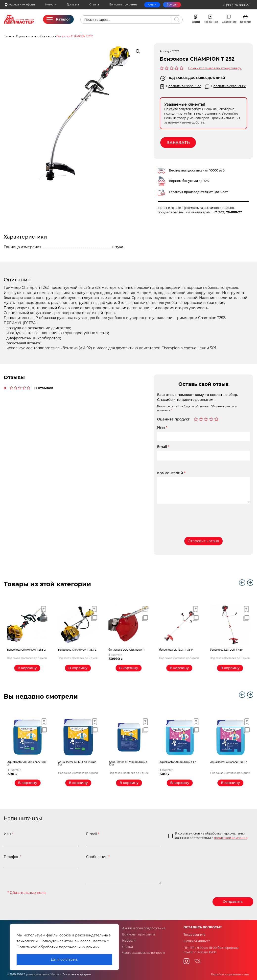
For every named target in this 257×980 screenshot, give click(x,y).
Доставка (73, 5)
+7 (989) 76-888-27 (227, 212)
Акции (152, 5)
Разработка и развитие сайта (230, 974)
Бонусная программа (123, 5)
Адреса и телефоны (20, 5)
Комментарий (171, 473)
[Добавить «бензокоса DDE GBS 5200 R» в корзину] (129, 668)
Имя (162, 427)
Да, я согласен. (64, 959)
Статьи (128, 947)
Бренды (172, 5)
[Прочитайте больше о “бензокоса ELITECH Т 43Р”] (230, 668)
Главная (9, 36)
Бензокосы (47, 36)
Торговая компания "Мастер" (42, 974)
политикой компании (231, 838)
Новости (51, 5)
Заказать (178, 143)
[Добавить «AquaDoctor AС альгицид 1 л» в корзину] (180, 783)
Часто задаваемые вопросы (143, 953)
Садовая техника (27, 36)
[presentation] (195, 517)
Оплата (94, 5)
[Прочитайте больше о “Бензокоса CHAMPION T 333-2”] (78, 668)
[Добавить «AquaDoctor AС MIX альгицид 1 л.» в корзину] (28, 783)
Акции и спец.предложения (144, 928)
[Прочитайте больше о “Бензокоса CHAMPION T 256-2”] (28, 668)
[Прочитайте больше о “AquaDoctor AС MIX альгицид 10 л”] (129, 783)
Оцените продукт (173, 419)
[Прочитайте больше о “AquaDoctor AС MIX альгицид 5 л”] (78, 783)
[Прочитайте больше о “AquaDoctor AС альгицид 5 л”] (230, 783)
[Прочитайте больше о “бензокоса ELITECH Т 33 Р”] (180, 668)
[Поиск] (176, 20)
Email (163, 447)
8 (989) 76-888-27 (236, 5)
